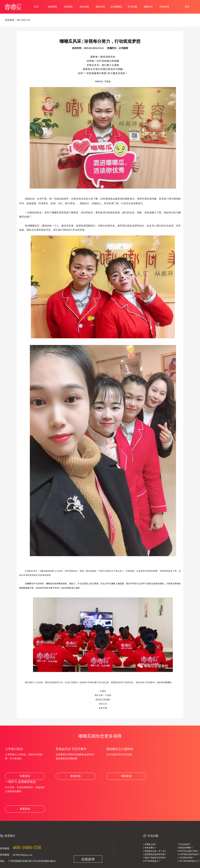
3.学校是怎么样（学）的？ (155, 851)
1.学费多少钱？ (150, 844)
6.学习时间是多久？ (152, 861)
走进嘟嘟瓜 (116, 7)
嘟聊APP (148, 7)
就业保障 (84, 7)
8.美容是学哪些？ (185, 848)
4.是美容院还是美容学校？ (155, 854)
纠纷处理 (164, 7)
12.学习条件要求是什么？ (189, 861)
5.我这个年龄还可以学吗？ (155, 858)
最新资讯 (100, 7)
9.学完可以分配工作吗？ (188, 851)
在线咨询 (88, 859)
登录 (187, 7)
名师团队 (68, 7)
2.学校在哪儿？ (150, 848)
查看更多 (25, 776)
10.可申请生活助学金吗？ (189, 854)
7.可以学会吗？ (184, 844)
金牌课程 (52, 7)
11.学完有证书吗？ (186, 858)
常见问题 (132, 7)
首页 (36, 7)
